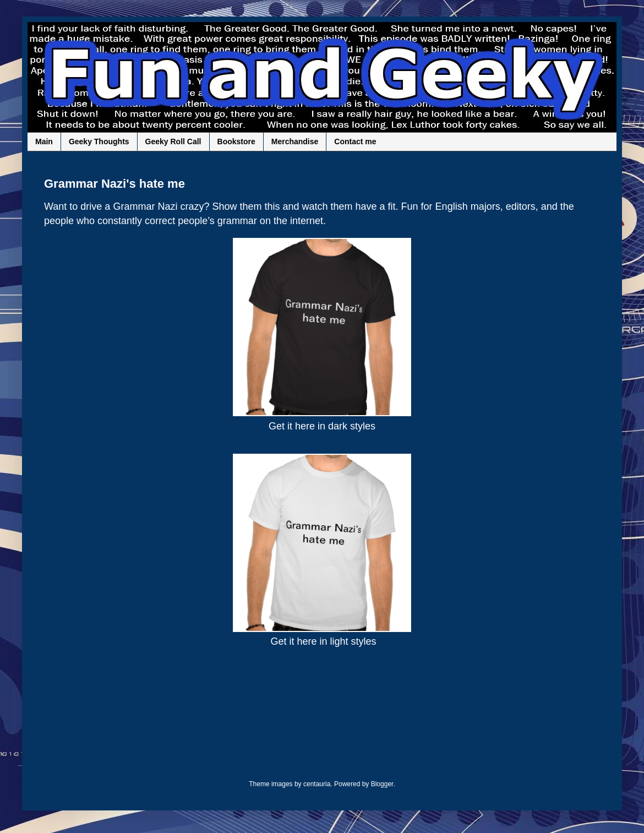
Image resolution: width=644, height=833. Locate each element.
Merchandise (295, 141)
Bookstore (236, 141)
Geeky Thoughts (99, 141)
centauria (317, 784)
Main (44, 141)
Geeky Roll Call (173, 141)
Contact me (355, 141)
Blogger (382, 784)
